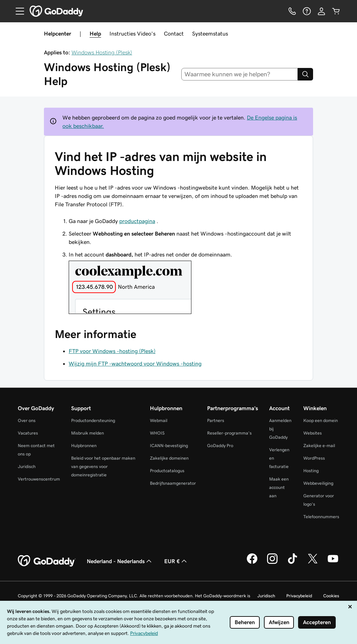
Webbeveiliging (318, 483)
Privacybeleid (299, 596)
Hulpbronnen (84, 446)
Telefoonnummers (321, 517)
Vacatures (28, 433)
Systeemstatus (210, 33)
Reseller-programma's (229, 433)
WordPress (314, 458)
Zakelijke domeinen (169, 458)
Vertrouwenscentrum (39, 479)
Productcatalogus (167, 471)
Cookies (331, 596)
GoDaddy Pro (220, 446)
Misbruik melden (88, 433)
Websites (313, 433)
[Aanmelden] (321, 11)
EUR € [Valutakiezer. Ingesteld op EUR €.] (176, 561)
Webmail (159, 420)
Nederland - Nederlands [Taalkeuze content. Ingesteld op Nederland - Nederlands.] (120, 561)
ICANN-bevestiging (169, 446)
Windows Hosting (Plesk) (102, 52)
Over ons (27, 420)
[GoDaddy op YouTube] (333, 563)
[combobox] (240, 74)
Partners (216, 420)
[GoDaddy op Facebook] (252, 563)
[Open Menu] (17, 11)
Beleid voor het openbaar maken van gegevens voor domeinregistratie (103, 466)
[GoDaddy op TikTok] (293, 563)
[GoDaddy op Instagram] (272, 563)
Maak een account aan (279, 487)
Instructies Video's (132, 33)
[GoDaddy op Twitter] (313, 563)
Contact (174, 33)
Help (95, 33)
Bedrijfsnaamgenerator (173, 483)
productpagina (137, 221)
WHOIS (157, 433)
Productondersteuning (93, 420)
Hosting (311, 471)
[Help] (307, 11)
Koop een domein (321, 420)
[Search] (305, 74)
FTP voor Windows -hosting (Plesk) (112, 351)
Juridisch (27, 466)
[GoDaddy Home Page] (47, 561)
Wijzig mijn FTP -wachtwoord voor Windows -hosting (135, 363)
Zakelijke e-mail (319, 446)
